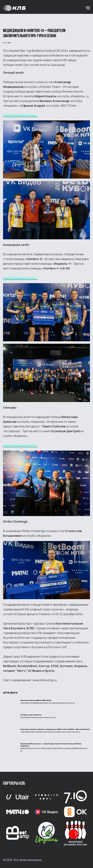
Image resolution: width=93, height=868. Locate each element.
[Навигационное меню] (88, 8)
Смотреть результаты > (20, 115)
